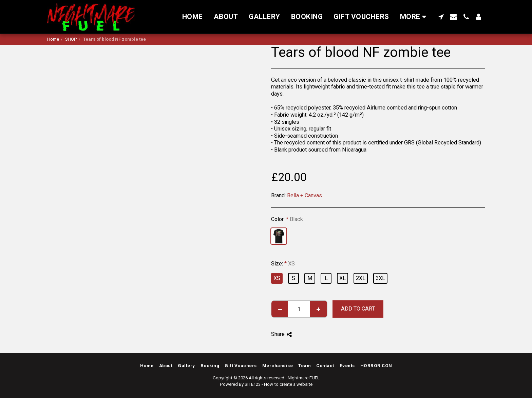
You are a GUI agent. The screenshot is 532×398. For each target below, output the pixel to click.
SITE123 (253, 384)
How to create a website (288, 384)
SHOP (71, 39)
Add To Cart (358, 309)
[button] (441, 17)
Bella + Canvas (305, 195)
